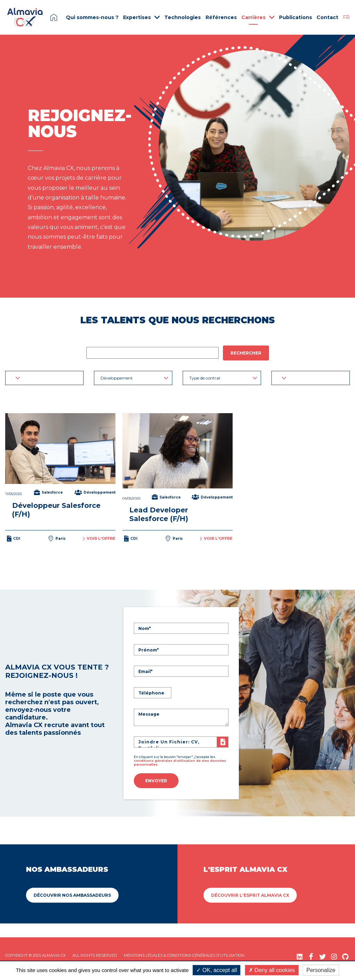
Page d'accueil (54, 17)
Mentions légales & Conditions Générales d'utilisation (184, 954)
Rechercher (246, 353)
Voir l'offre (99, 538)
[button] (44, 378)
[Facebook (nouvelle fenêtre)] (311, 956)
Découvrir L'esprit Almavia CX (250, 894)
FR (346, 17)
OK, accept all (217, 970)
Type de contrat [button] (223, 378)
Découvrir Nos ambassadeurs (72, 894)
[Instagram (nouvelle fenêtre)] (334, 956)
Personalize (321, 970)
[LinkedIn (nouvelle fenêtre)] (300, 956)
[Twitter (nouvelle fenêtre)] (323, 956)
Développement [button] (135, 378)
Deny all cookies (272, 970)
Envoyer (156, 780)
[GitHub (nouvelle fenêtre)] (345, 956)
